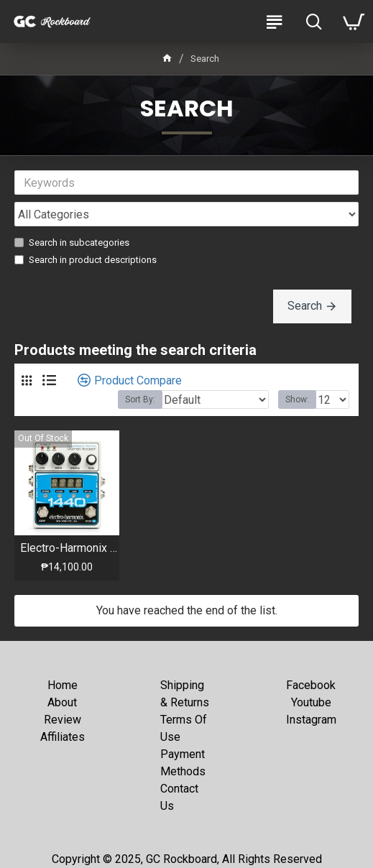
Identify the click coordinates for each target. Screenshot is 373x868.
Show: (297, 400)
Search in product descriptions (86, 260)
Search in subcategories (72, 243)
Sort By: (140, 400)
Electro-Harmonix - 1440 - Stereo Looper (70, 548)
